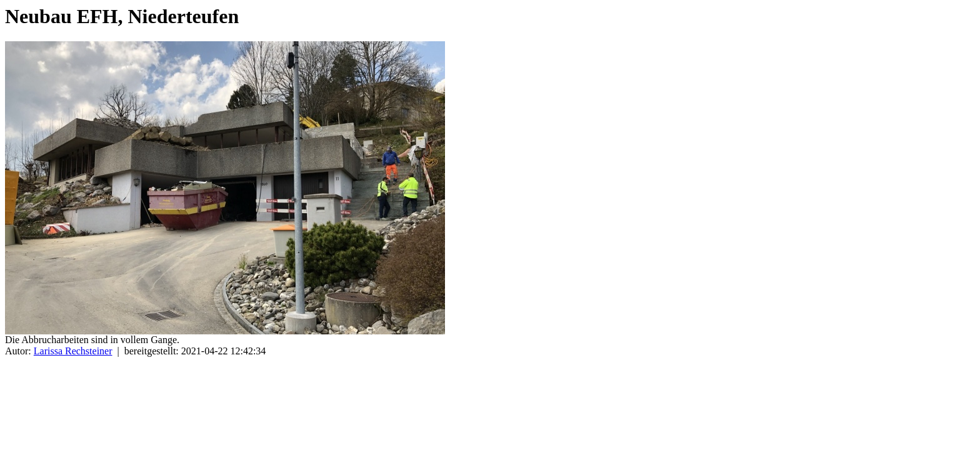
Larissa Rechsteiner (73, 351)
